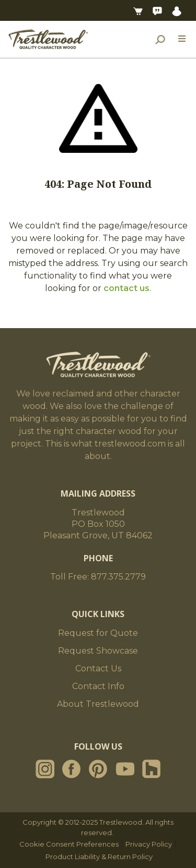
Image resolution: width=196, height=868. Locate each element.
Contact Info (98, 686)
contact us (126, 288)
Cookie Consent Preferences (69, 844)
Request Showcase (98, 651)
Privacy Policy (149, 844)
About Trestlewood (98, 704)
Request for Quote (98, 633)
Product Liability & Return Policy (99, 857)
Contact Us (98, 668)
